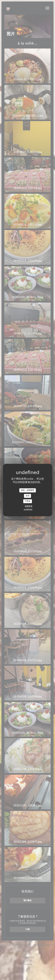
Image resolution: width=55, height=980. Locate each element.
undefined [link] (28, 509)
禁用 (28, 496)
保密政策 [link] (29, 506)
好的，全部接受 (27, 490)
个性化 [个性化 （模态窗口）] (27, 501)
